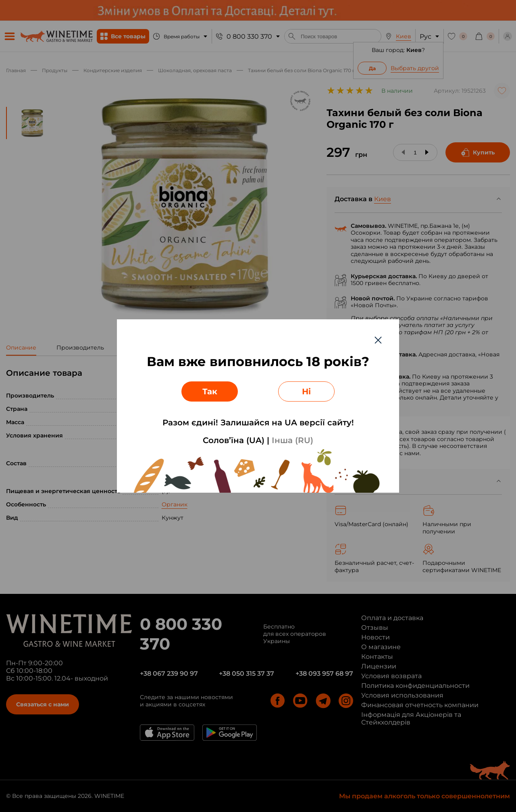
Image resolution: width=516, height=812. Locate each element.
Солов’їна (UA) (234, 440)
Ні (306, 391)
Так (210, 391)
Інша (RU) (292, 440)
